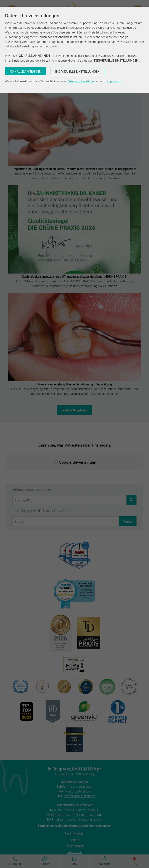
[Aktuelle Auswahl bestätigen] (26, 71)
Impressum (114, 81)
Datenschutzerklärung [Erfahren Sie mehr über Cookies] (82, 81)
